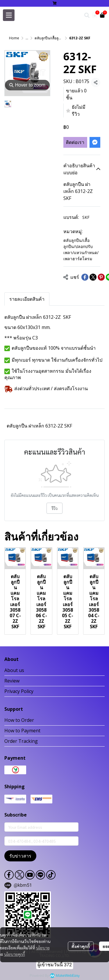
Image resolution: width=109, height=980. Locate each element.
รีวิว (54, 508)
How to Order (19, 720)
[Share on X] (93, 277)
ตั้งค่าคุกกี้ (81, 946)
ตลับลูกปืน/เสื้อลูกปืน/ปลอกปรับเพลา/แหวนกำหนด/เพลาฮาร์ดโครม (81, 249)
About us (14, 670)
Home (14, 38)
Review (12, 681)
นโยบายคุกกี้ (15, 954)
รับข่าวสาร (20, 856)
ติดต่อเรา (75, 142)
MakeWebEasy (68, 976)
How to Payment (22, 731)
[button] (87, 15)
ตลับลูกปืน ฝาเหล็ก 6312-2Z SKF (39, 426)
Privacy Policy (19, 691)
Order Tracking (21, 741)
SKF (86, 217)
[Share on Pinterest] (101, 277)
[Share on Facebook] (85, 277)
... (27, 38)
